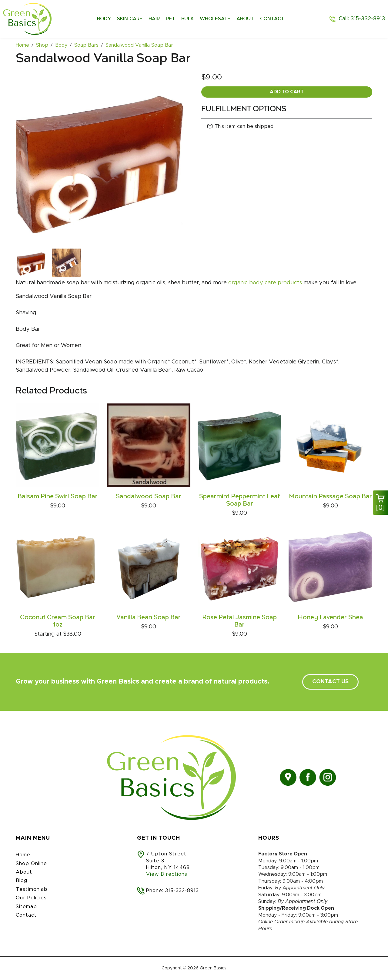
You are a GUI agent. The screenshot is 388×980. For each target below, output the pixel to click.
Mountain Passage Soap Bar (330, 497)
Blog (22, 881)
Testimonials (32, 889)
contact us (330, 682)
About (245, 19)
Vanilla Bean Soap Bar (149, 617)
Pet (171, 19)
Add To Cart (287, 92)
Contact (272, 19)
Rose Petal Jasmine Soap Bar (239, 621)
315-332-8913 (182, 891)
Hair (154, 19)
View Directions (167, 874)
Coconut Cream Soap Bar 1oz (58, 621)
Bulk (187, 19)
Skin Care (130, 19)
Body (104, 19)
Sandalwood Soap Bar (149, 497)
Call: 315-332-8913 (362, 19)
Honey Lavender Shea (330, 617)
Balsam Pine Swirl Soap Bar (58, 497)
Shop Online (31, 864)
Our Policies (31, 898)
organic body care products (265, 283)
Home (23, 855)
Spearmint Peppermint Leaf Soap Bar (240, 500)
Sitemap (26, 907)
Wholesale (215, 19)
